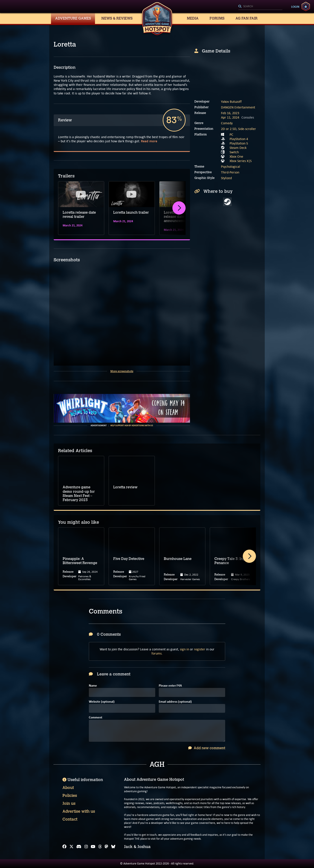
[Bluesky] (113, 847)
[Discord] (79, 847)
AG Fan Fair (246, 18)
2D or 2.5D (229, 129)
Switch (234, 152)
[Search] (260, 7)
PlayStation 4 (239, 139)
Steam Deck (238, 148)
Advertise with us (79, 811)
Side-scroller (247, 129)
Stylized (226, 178)
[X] (71, 847)
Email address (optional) (175, 702)
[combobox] (260, 7)
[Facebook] (64, 847)
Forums (217, 18)
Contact (70, 819)
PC (231, 134)
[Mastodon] (106, 847)
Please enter (170, 686)
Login (295, 7)
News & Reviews (117, 18)
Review (65, 120)
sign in (184, 649)
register (200, 649)
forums (157, 653)
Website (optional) (102, 702)
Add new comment (207, 748)
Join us (69, 803)
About (68, 788)
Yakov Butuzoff (231, 102)
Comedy (227, 123)
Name (93, 686)
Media (193, 18)
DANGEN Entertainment (238, 107)
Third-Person (230, 172)
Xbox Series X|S (241, 161)
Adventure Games (73, 18)
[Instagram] (86, 847)
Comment (96, 718)
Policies (70, 796)
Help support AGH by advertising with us (132, 426)
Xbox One (236, 156)
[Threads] (100, 847)
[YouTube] (93, 847)
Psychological (231, 167)
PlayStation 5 (239, 143)
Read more (149, 141)
